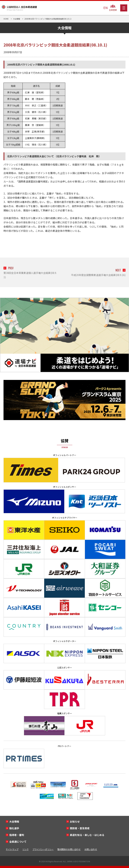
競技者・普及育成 (80, 828)
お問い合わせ (91, 849)
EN (105, 8)
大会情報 (14, 821)
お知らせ (75, 821)
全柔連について (18, 842)
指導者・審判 (17, 835)
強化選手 (14, 828)
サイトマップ (12, 849)
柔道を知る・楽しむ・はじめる (87, 835)
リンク (25, 849)
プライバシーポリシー (43, 849)
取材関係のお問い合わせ (69, 849)
